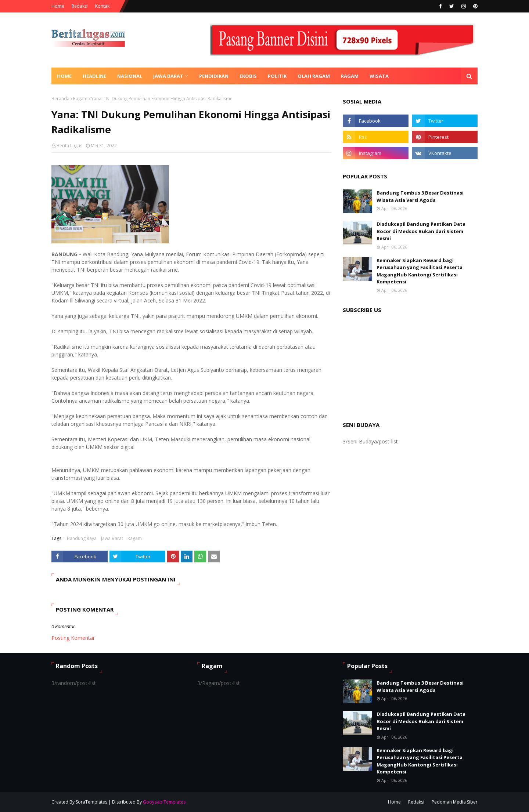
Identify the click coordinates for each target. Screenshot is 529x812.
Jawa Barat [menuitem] (168, 76)
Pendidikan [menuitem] (214, 76)
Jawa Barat (112, 538)
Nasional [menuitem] (130, 76)
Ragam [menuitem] (350, 76)
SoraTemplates (91, 802)
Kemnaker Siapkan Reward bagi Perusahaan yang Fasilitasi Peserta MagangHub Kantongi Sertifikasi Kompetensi (420, 271)
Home (58, 6)
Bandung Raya (82, 538)
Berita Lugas (69, 146)
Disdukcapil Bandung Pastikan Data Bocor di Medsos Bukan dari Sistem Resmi (421, 231)
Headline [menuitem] (94, 76)
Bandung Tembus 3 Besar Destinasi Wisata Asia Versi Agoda (420, 196)
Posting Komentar (73, 638)
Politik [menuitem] (277, 76)
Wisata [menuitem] (379, 76)
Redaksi (80, 6)
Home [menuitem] (64, 76)
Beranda (60, 99)
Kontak (102, 6)
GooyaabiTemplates (164, 802)
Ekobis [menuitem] (248, 76)
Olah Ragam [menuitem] (314, 76)
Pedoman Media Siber (455, 802)
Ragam (80, 99)
